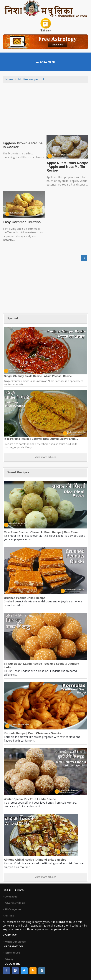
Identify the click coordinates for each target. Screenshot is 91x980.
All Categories (13, 909)
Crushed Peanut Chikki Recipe (25, 598)
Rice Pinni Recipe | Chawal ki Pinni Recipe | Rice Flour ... (43, 532)
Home (10, 79)
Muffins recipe (28, 79)
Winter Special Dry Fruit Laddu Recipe (30, 799)
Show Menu (46, 62)
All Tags (9, 916)
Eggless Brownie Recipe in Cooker (23, 145)
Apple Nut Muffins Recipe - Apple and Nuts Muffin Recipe (67, 167)
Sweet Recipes (18, 472)
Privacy (9, 959)
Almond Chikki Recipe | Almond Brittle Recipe (35, 860)
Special (12, 318)
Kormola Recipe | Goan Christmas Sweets (32, 733)
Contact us (11, 897)
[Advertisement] (46, 111)
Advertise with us (15, 903)
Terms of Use (12, 953)
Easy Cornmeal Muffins (22, 222)
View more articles (46, 457)
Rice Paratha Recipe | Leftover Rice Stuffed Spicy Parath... (41, 439)
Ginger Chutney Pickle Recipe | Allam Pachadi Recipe (38, 376)
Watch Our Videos (15, 942)
